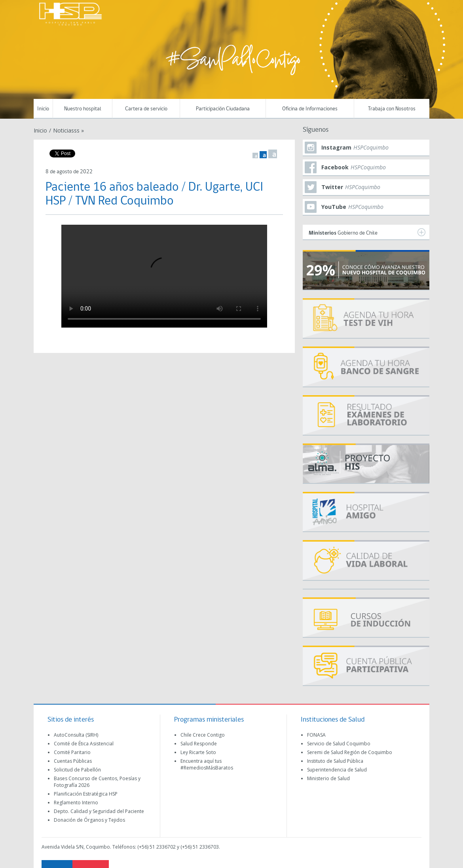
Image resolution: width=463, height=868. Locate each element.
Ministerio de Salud (328, 778)
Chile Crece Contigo (203, 735)
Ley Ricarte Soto (198, 752)
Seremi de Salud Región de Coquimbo (350, 752)
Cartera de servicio (146, 109)
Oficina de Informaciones (310, 109)
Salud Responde (199, 744)
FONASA (316, 735)
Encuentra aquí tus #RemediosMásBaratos (207, 764)
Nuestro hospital (83, 109)
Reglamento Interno (76, 803)
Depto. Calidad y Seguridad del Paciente (99, 811)
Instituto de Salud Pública (335, 761)
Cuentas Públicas (73, 761)
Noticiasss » (68, 130)
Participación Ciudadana (223, 109)
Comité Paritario (72, 752)
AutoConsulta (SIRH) (76, 735)
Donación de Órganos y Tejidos (89, 820)
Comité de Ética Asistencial (84, 744)
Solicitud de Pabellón (77, 770)
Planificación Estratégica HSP (86, 794)
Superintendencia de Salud (337, 770)
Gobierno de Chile (367, 232)
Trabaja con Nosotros (392, 109)
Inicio (43, 109)
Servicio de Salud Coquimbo (339, 744)
